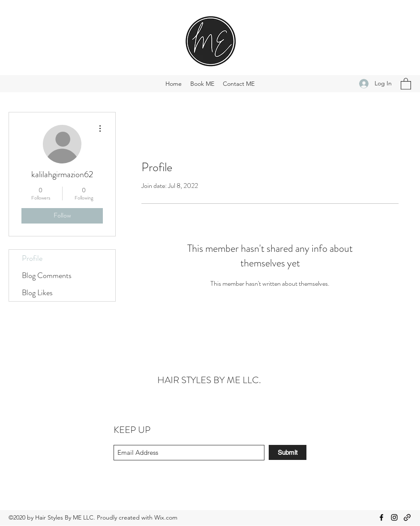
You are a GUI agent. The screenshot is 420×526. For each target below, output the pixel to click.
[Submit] (288, 452)
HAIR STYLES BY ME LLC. (209, 380)
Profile (32, 258)
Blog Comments (47, 275)
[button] (406, 83)
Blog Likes (37, 293)
